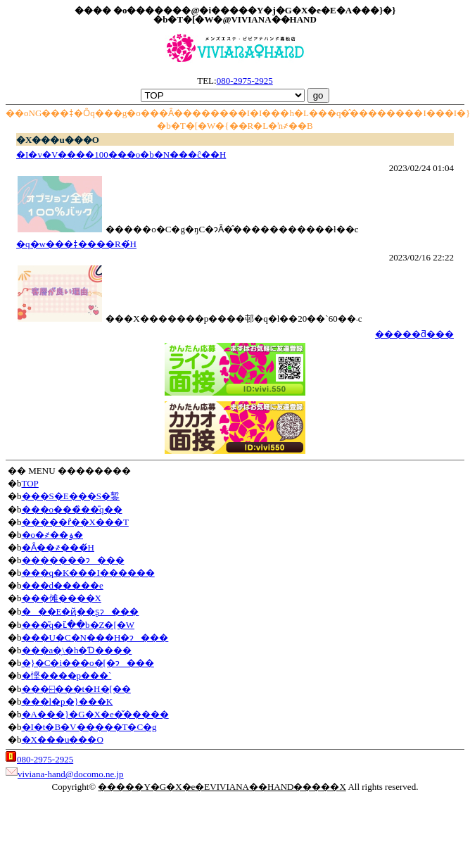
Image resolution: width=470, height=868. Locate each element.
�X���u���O (63, 740)
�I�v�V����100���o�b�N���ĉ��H (121, 155)
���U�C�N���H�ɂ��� (95, 637)
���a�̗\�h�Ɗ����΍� (77, 650)
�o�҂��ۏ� (53, 535)
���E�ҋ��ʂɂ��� (81, 611)
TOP (30, 483)
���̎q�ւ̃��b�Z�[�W (78, 625)
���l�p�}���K (68, 702)
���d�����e (63, 585)
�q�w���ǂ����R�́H (76, 244)
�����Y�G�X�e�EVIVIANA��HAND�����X (222, 787)
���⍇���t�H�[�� (76, 689)
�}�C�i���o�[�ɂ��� (88, 663)
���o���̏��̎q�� (72, 509)
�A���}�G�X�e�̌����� (95, 714)
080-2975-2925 (245, 81)
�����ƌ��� (414, 334)
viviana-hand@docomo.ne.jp (71, 774)
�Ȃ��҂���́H (58, 547)
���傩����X (62, 598)
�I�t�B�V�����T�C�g (89, 727)
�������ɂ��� (73, 560)
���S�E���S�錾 (71, 496)
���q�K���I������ (88, 573)
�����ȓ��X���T (75, 522)
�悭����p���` (67, 675)
